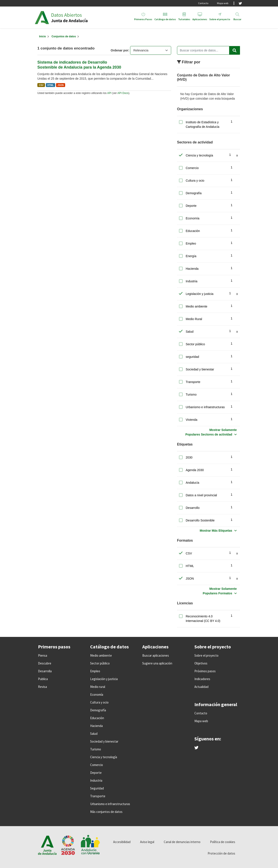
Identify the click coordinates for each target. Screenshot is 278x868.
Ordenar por (120, 50)
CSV (41, 85)
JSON (61, 85)
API (109, 93)
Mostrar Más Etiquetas (216, 531)
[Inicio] (42, 36)
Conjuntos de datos (64, 36)
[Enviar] (235, 50)
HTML (50, 85)
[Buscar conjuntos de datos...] (208, 50)
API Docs (123, 93)
